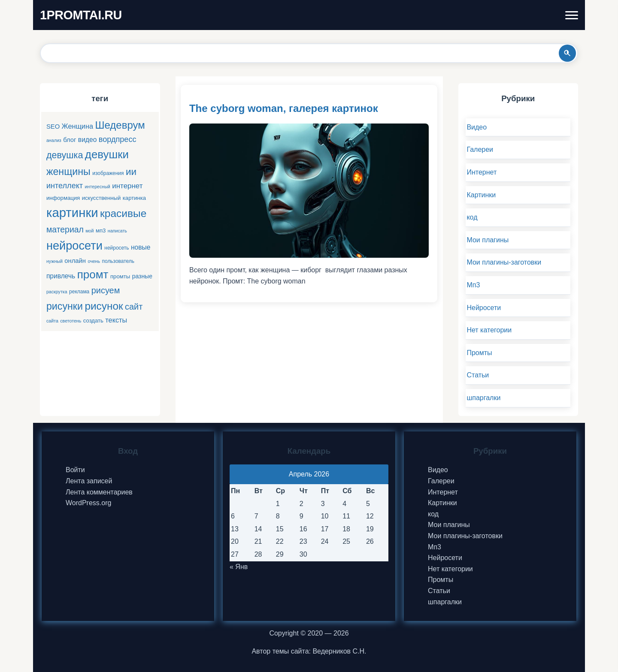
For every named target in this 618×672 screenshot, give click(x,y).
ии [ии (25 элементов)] (131, 172)
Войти (75, 470)
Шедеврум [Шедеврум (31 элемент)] (120, 125)
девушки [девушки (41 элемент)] (107, 154)
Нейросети (484, 308)
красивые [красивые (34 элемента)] (123, 213)
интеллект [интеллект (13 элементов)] (65, 186)
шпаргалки (483, 398)
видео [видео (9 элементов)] (87, 140)
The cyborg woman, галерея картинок (284, 108)
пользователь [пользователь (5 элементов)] (118, 261)
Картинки (481, 195)
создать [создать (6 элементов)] (93, 321)
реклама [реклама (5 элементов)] (79, 292)
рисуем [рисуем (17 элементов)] (106, 290)
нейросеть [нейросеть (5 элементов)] (117, 248)
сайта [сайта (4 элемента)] (52, 321)
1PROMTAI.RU (81, 15)
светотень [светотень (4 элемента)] (71, 321)
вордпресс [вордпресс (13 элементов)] (118, 139)
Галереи (480, 149)
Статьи (478, 375)
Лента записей (89, 481)
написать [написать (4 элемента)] (117, 231)
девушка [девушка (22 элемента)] (65, 155)
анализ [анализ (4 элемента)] (54, 140)
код (472, 217)
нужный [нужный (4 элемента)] (55, 261)
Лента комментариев (99, 492)
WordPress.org (88, 503)
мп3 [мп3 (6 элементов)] (101, 231)
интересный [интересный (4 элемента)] (98, 187)
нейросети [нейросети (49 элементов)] (74, 246)
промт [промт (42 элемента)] (93, 274)
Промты (479, 353)
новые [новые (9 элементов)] (141, 247)
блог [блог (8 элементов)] (70, 140)
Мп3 (473, 285)
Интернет (482, 172)
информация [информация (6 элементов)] (63, 198)
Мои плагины (488, 240)
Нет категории (489, 330)
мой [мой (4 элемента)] (89, 231)
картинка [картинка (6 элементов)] (134, 198)
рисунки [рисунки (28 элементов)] (65, 306)
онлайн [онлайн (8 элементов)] (75, 261)
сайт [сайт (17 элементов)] (134, 307)
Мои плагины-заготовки (504, 262)
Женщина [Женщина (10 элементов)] (77, 126)
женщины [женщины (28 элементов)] (68, 172)
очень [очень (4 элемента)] (94, 261)
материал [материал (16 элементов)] (65, 229)
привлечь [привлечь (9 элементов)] (61, 276)
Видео (477, 127)
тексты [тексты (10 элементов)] (116, 320)
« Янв (239, 567)
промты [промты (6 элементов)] (120, 276)
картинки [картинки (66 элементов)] (72, 212)
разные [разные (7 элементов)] (142, 276)
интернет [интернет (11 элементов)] (127, 186)
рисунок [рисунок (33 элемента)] (104, 306)
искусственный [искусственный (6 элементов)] (101, 198)
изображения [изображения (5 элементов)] (108, 173)
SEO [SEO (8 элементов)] (53, 127)
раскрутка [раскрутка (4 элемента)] (57, 292)
